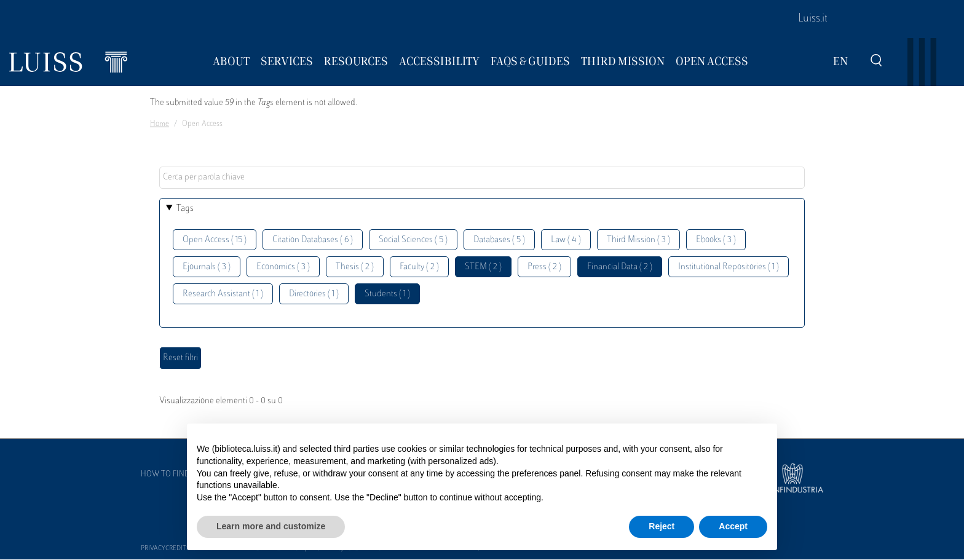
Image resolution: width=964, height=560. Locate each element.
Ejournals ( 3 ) (207, 267)
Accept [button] (733, 526)
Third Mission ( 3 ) (638, 240)
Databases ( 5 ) (499, 240)
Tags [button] (185, 209)
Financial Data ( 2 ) (620, 267)
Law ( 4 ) (566, 240)
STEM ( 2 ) (483, 267)
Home (160, 124)
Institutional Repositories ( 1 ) (729, 267)
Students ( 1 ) (387, 294)
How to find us (171, 475)
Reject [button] (662, 526)
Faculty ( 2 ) (419, 267)
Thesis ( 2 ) (355, 267)
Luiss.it (813, 19)
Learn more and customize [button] (271, 526)
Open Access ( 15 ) (215, 240)
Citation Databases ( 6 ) (313, 240)
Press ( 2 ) (544, 267)
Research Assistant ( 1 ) (223, 294)
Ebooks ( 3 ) (716, 240)
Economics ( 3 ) (283, 267)
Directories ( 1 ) (314, 294)
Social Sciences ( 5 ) (413, 240)
